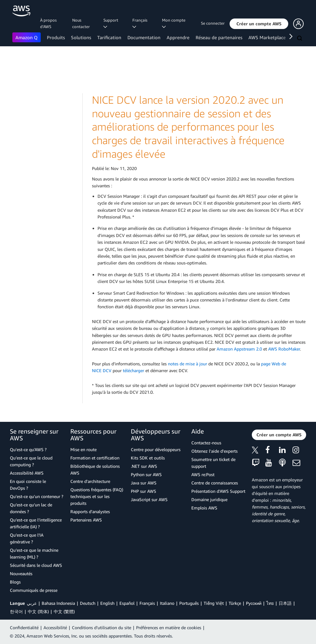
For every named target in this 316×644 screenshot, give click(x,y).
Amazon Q (27, 37)
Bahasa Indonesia (58, 603)
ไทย (270, 603)
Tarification (109, 37)
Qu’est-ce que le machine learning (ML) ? (34, 553)
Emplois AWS (204, 508)
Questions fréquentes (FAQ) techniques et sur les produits (97, 496)
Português (189, 603)
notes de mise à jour (187, 364)
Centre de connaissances (215, 483)
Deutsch (88, 603)
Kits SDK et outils (148, 458)
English (107, 603)
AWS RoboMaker (284, 349)
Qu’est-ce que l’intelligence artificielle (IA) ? (36, 523)
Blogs (15, 582)
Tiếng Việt (214, 603)
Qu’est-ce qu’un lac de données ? (31, 508)
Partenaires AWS (86, 520)
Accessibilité (55, 627)
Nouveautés (21, 573)
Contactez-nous (206, 443)
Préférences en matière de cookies (169, 627)
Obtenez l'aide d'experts (214, 451)
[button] (259, 24)
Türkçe (235, 603)
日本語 (285, 603)
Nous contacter (81, 23)
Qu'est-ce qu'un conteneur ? (37, 496)
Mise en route (83, 449)
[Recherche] (300, 39)
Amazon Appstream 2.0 (239, 349)
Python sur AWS (146, 474)
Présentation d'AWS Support (218, 491)
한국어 (16, 611)
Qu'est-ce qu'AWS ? (28, 449)
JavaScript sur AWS (149, 499)
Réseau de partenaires (219, 37)
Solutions (81, 37)
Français (147, 603)
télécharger (133, 370)
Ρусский (254, 603)
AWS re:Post (203, 474)
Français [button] (141, 23)
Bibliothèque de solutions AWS (95, 469)
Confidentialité (24, 627)
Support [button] (112, 23)
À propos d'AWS (48, 23)
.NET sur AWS (144, 466)
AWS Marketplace (267, 37)
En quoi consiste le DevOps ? (28, 485)
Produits (56, 37)
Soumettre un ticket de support (213, 463)
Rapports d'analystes (90, 511)
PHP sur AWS (143, 491)
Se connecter (213, 23)
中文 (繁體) (64, 611)
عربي (32, 603)
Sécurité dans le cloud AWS (36, 565)
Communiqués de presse (34, 590)
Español (127, 603)
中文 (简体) (38, 611)
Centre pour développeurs (156, 449)
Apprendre (178, 37)
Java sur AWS (144, 483)
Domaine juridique (209, 499)
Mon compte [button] (175, 23)
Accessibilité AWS (27, 473)
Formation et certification (95, 458)
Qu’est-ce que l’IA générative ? (27, 538)
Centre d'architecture (90, 481)
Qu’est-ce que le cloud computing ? (31, 461)
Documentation (144, 37)
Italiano (167, 603)
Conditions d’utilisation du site (102, 627)
